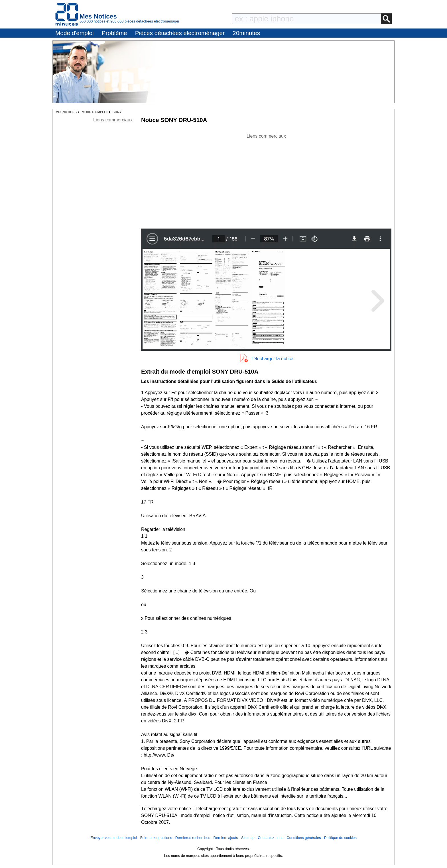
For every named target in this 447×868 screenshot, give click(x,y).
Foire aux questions (156, 838)
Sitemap (248, 838)
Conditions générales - (305, 838)
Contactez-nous (271, 838)
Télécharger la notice (272, 359)
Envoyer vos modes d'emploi (114, 838)
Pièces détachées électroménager (180, 33)
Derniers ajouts (226, 838)
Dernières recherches (193, 838)
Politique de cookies (340, 838)
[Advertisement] (266, 180)
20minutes (246, 33)
